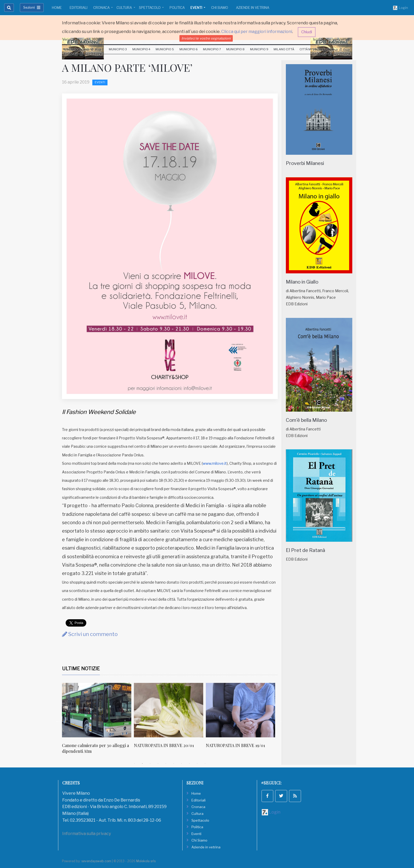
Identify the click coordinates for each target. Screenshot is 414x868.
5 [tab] (166, 764)
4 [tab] (158, 764)
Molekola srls (146, 861)
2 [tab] (142, 764)
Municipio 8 (235, 49)
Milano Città (284, 49)
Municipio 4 (141, 49)
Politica (177, 8)
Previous (58, 721)
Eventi (197, 8)
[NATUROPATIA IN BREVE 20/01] (169, 710)
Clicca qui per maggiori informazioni (257, 32)
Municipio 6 (189, 49)
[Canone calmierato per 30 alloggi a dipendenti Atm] (97, 710)
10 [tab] (205, 764)
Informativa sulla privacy (87, 834)
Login (401, 8)
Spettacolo (150, 8)
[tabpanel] (98, 721)
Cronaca (102, 8)
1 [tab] (134, 764)
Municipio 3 (118, 49)
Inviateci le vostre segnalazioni (206, 38)
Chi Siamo (220, 8)
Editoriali (78, 8)
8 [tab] (189, 764)
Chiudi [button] (307, 32)
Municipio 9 (259, 49)
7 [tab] (182, 764)
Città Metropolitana (317, 49)
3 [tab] (150, 764)
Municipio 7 (212, 49)
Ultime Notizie (81, 669)
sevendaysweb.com (96, 861)
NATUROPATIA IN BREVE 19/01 (235, 745)
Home (57, 8)
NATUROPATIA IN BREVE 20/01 (164, 745)
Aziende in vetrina (253, 8)
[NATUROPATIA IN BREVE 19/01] (240, 710)
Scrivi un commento (90, 634)
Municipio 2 (95, 49)
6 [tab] (174, 764)
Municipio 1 (72, 49)
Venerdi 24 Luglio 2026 (81, 39)
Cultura (124, 8)
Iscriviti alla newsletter (331, 39)
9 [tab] (197, 764)
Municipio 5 (165, 49)
